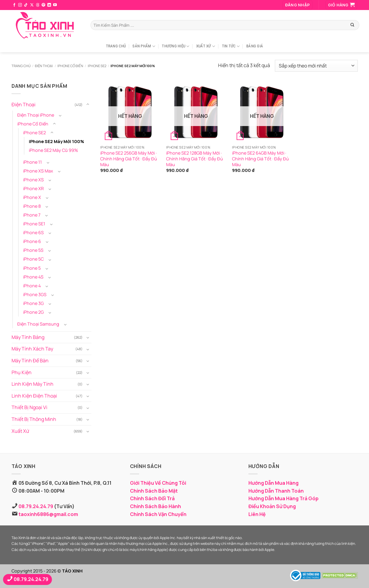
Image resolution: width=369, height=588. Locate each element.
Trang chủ (21, 66)
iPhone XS (33, 180)
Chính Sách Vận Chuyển (158, 514)
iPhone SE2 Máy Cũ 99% (53, 150)
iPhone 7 (32, 215)
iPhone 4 (32, 285)
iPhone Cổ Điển (70, 66)
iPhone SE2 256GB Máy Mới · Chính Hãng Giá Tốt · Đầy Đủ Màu (129, 159)
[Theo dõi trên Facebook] (14, 5)
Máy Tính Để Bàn (30, 361)
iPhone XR (33, 188)
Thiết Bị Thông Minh (34, 419)
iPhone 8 (32, 206)
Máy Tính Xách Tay (32, 349)
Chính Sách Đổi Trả (152, 498)
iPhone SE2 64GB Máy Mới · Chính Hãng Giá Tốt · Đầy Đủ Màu (260, 159)
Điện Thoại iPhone (36, 115)
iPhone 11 (32, 162)
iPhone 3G (33, 303)
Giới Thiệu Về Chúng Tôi (158, 483)
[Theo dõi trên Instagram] (20, 5)
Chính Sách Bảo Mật (154, 491)
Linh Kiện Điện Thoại (34, 396)
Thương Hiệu (176, 46)
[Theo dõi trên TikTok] (26, 5)
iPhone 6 (32, 241)
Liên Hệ (257, 514)
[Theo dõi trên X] (32, 5)
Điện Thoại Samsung (38, 324)
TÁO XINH (72, 571)
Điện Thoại (44, 66)
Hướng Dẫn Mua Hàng (273, 483)
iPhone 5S (33, 250)
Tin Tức (231, 46)
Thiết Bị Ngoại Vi (29, 407)
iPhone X (32, 197)
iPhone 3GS (35, 294)
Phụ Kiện (22, 372)
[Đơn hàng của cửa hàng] (316, 66)
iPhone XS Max (38, 171)
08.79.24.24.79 (36, 506)
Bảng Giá (255, 46)
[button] (297, 5)
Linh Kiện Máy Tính (32, 384)
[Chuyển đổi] (87, 105)
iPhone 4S (33, 277)
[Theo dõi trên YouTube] (55, 5)
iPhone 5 (32, 268)
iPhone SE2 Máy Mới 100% (56, 141)
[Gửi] (352, 25)
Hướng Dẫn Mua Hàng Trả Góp (284, 498)
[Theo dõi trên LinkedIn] (49, 5)
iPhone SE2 (97, 66)
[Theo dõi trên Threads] (38, 5)
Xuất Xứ (206, 46)
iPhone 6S (33, 232)
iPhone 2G (33, 312)
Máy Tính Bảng (28, 337)
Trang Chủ (116, 46)
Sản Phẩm (144, 46)
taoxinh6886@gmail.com (48, 514)
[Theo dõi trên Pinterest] (43, 5)
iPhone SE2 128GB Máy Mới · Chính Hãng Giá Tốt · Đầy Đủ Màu (195, 159)
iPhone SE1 (34, 224)
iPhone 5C (33, 259)
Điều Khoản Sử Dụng (272, 506)
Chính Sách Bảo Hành (155, 506)
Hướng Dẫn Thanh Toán (276, 491)
